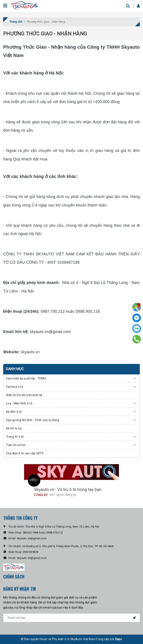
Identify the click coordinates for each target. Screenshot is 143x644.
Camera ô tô (15, 387)
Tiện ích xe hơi (16, 445)
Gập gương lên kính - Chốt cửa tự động (32, 420)
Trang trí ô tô (15, 437)
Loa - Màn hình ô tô (19, 403)
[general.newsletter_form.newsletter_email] (71, 618)
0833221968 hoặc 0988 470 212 (43, 533)
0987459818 (31, 552)
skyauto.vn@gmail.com (50, 332)
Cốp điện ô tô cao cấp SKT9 (25, 453)
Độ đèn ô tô (14, 412)
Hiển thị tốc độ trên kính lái (24, 395)
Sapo (118, 639)
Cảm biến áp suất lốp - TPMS (26, 378)
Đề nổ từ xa (14, 428)
